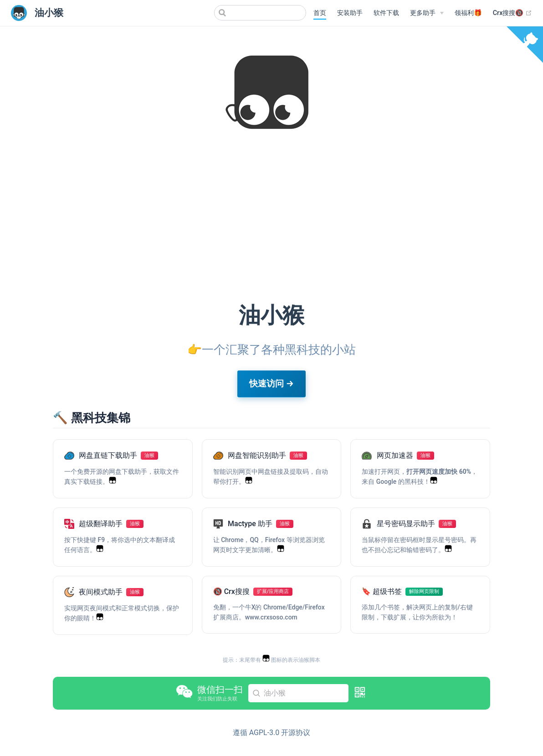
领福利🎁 (468, 13)
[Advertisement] (271, 225)
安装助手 (350, 13)
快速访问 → (271, 383)
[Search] (260, 13)
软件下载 (386, 13)
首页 (320, 13)
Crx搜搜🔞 (512, 13)
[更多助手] (427, 13)
